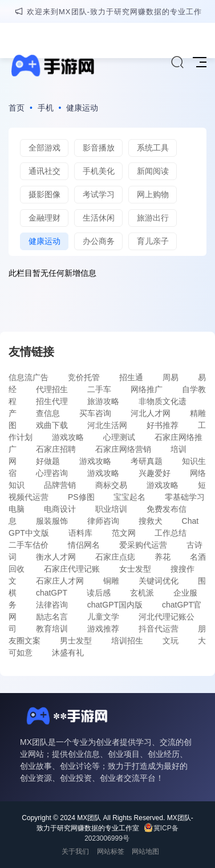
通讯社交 (44, 171)
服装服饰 (52, 521)
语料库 (80, 533)
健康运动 (82, 108)
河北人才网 (151, 413)
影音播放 (99, 148)
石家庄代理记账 (72, 569)
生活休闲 (99, 218)
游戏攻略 (68, 437)
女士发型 (135, 569)
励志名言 (52, 617)
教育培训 (52, 629)
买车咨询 (95, 413)
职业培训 (111, 509)
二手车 (99, 389)
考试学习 (99, 194)
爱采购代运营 (143, 545)
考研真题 (147, 461)
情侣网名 (84, 545)
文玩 (171, 641)
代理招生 (52, 389)
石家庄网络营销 (123, 449)
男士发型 (76, 641)
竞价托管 (84, 377)
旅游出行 (153, 218)
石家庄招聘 (56, 449)
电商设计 (60, 509)
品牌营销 (60, 485)
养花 (163, 557)
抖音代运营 (159, 629)
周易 (171, 377)
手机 (46, 108)
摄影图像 (44, 194)
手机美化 (99, 171)
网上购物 (153, 194)
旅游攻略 (103, 401)
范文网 (124, 533)
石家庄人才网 (60, 581)
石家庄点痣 (115, 557)
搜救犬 (151, 521)
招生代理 (52, 401)
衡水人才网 (56, 557)
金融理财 (44, 218)
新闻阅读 (153, 171)
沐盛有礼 (68, 653)
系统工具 (153, 148)
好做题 (48, 461)
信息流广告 (29, 377)
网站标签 (111, 851)
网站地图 (145, 851)
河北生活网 (107, 425)
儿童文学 (103, 617)
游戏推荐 (103, 629)
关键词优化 (159, 581)
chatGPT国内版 (115, 605)
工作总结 (171, 533)
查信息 (48, 413)
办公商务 (99, 241)
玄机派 (142, 593)
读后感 (99, 593)
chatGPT (52, 593)
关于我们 (75, 851)
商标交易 (111, 485)
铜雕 (111, 581)
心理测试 (119, 437)
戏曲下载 (52, 425)
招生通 (131, 377)
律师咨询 (103, 521)
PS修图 (81, 497)
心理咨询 (52, 473)
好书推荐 (163, 425)
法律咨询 (52, 605)
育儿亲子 (153, 241)
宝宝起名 (129, 497)
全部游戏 (44, 148)
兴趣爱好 (155, 473)
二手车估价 (29, 545)
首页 (17, 108)
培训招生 (127, 641)
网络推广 (147, 389)
